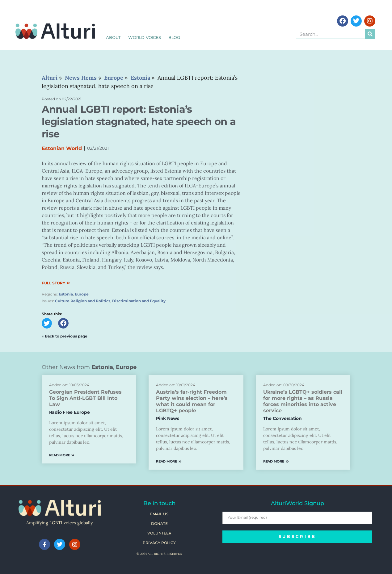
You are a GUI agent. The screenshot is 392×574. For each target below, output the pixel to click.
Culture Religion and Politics (83, 301)
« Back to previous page (65, 336)
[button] (47, 323)
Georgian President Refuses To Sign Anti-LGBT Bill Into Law (85, 398)
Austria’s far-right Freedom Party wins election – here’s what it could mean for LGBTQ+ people (192, 401)
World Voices (145, 37)
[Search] (370, 34)
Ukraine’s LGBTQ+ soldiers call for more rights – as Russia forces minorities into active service (303, 401)
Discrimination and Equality (139, 301)
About (113, 37)
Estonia (66, 294)
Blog (174, 37)
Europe (82, 294)
